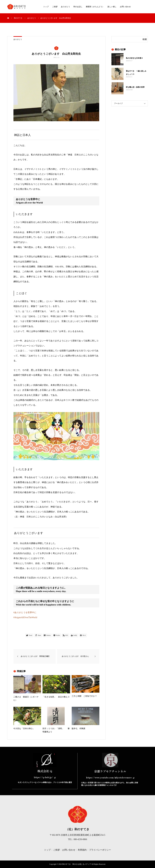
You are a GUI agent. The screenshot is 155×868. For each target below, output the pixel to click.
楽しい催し (112, 7)
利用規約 (82, 850)
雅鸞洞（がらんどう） (95, 7)
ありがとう (65, 7)
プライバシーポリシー (100, 850)
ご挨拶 (55, 7)
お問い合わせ (125, 7)
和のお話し (78, 7)
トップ (46, 7)
